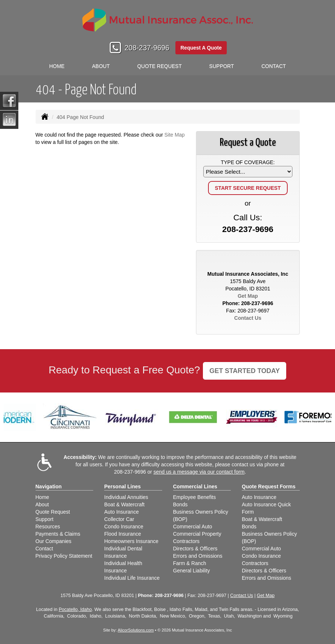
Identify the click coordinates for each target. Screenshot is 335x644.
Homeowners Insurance (131, 541)
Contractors (186, 541)
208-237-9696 (147, 48)
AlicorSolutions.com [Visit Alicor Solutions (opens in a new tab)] (136, 630)
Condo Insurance (124, 527)
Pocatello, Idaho (75, 609)
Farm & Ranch (190, 563)
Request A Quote (201, 48)
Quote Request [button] (159, 66)
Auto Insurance (121, 512)
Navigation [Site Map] (49, 486)
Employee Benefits (195, 497)
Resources (48, 527)
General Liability (192, 571)
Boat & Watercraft (124, 504)
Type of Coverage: (248, 162)
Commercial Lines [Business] (195, 486)
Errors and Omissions (198, 556)
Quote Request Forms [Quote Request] (269, 486)
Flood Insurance (123, 534)
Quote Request (53, 512)
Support (45, 519)
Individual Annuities (126, 497)
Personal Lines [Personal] (123, 486)
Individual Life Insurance (132, 578)
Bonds (181, 504)
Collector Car (119, 519)
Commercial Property (197, 534)
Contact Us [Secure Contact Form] (248, 318)
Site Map (174, 135)
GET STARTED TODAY (245, 371)
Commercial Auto (193, 527)
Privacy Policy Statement (64, 556)
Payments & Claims (58, 534)
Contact (274, 66)
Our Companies (54, 541)
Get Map (248, 296)
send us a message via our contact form (199, 472)
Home (57, 66)
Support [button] (221, 66)
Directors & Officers (195, 549)
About (101, 66)
